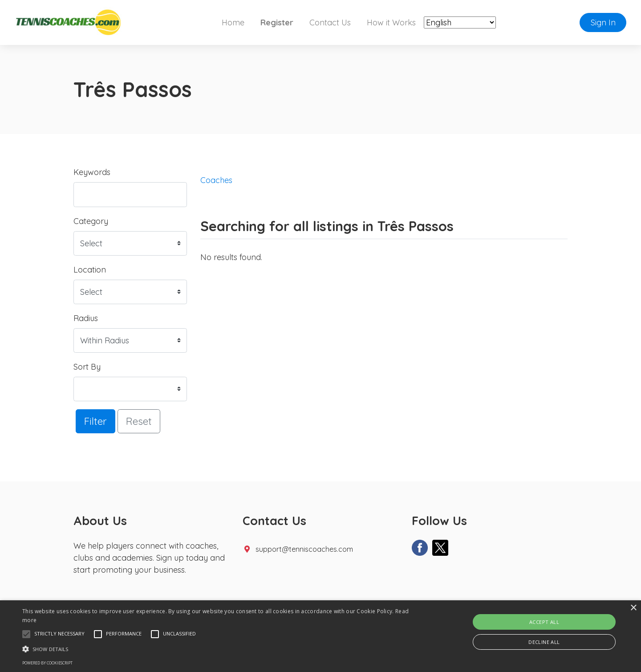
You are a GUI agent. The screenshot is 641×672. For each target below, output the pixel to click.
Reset (139, 421)
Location (90, 270)
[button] (26, 634)
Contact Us (330, 22)
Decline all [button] (544, 642)
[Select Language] (460, 22)
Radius (86, 318)
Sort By (87, 367)
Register (277, 22)
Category (91, 221)
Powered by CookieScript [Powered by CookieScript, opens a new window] (47, 663)
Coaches (216, 180)
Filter (95, 421)
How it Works (391, 22)
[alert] (320, 636)
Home (233, 22)
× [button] (633, 608)
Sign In (603, 22)
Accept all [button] (544, 622)
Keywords (92, 172)
